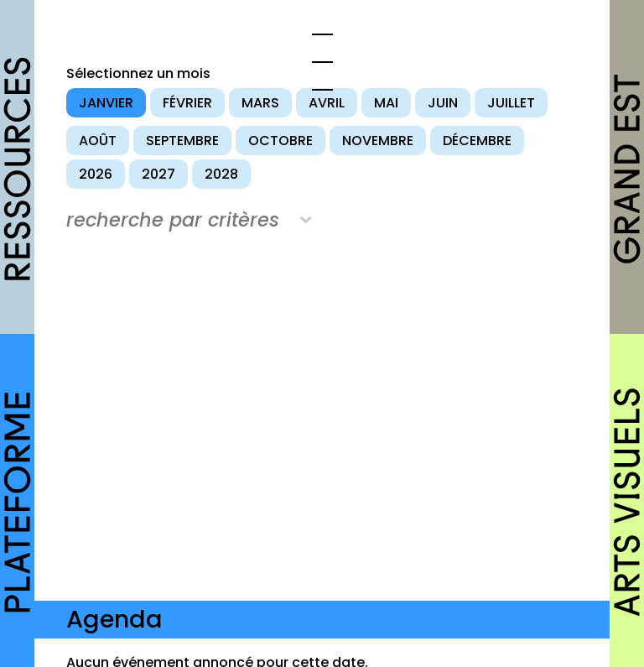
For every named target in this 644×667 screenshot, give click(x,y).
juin (443, 103)
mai (386, 103)
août (98, 141)
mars (260, 103)
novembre (378, 141)
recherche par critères (173, 220)
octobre (280, 141)
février (187, 103)
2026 (96, 174)
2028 (221, 174)
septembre (182, 141)
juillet (511, 103)
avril (327, 103)
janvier (106, 103)
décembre (477, 141)
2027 (158, 174)
